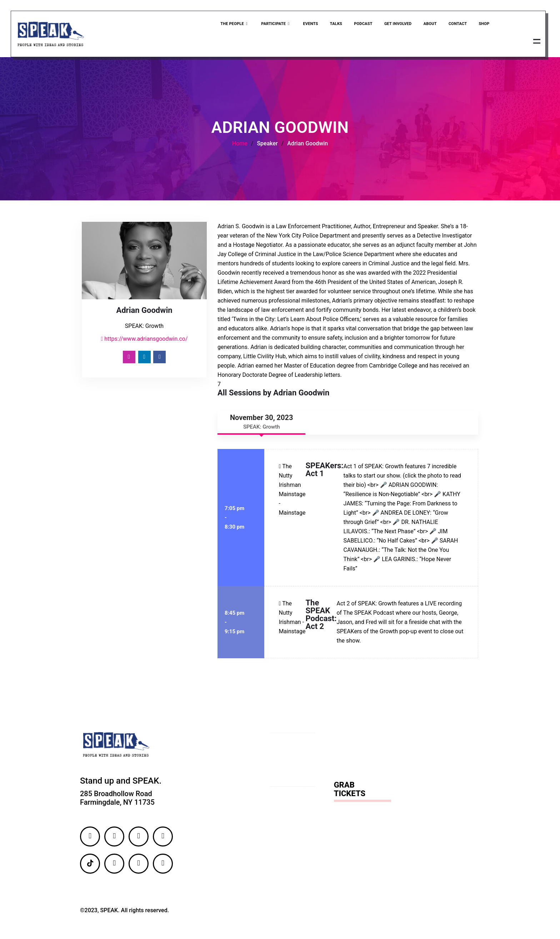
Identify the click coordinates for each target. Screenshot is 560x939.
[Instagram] (129, 358)
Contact (457, 24)
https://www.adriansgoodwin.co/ (144, 340)
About (429, 24)
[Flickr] (114, 865)
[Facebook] (159, 358)
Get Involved (396, 24)
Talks (334, 24)
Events (308, 24)
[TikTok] (90, 865)
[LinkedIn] (144, 358)
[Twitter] (139, 838)
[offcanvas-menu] (536, 42)
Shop (483, 24)
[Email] (163, 865)
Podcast (361, 24)
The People (232, 24)
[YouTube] (139, 865)
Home (240, 145)
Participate (273, 24)
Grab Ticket (484, 42)
